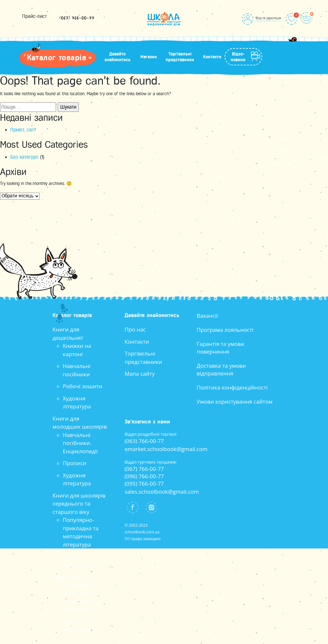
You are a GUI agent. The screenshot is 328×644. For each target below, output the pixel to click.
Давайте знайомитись (117, 57)
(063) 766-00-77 (77, 18)
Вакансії (207, 316)
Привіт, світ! (23, 130)
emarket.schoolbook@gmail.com (166, 449)
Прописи (74, 463)
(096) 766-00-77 (144, 476)
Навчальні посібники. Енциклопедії (80, 443)
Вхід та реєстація (268, 18)
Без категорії (24, 157)
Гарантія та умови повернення (221, 348)
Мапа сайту (140, 374)
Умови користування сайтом (235, 401)
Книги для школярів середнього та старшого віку (79, 504)
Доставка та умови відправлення (221, 369)
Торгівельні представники (180, 57)
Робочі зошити (82, 386)
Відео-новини (238, 57)
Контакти (212, 57)
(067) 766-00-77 (144, 469)
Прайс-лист (34, 16)
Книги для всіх (72, 577)
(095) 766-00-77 (144, 484)
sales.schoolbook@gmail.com (162, 492)
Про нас (135, 329)
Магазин (149, 57)
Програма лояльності (225, 330)
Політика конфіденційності (232, 387)
